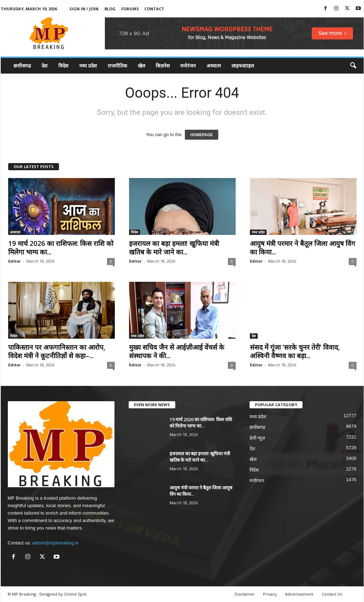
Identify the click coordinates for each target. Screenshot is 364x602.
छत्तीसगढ (22, 66)
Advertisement (299, 594)
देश (45, 66)
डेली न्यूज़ (258, 438)
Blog (110, 9)
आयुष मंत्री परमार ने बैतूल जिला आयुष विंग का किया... (303, 248)
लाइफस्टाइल (243, 66)
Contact (154, 9)
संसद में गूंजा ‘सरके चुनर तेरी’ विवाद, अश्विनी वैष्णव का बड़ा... (295, 351)
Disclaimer (245, 594)
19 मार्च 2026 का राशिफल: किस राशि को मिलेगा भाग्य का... (61, 248)
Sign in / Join (84, 9)
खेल (141, 66)
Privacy (270, 594)
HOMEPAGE (201, 135)
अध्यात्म (214, 66)
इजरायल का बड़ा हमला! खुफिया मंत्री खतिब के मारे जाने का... (174, 248)
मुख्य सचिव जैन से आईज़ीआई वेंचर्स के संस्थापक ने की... (177, 351)
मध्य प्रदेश (88, 66)
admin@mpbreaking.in (55, 543)
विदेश (63, 66)
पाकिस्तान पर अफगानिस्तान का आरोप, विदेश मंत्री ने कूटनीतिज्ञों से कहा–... (57, 351)
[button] (353, 66)
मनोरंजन (188, 66)
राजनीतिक (117, 66)
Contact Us (332, 594)
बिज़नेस (163, 66)
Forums (130, 9)
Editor (14, 261)
